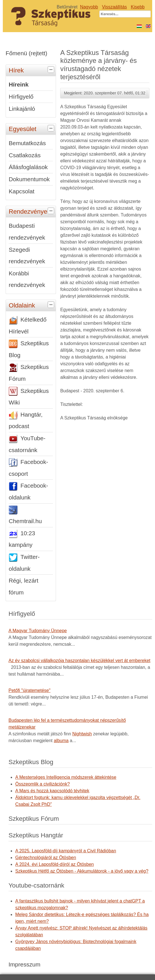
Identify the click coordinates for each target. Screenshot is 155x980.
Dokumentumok (29, 179)
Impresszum (24, 964)
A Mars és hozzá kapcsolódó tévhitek (52, 791)
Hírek (32, 70)
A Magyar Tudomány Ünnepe (38, 631)
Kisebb (138, 7)
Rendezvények (32, 211)
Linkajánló (22, 109)
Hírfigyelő (21, 97)
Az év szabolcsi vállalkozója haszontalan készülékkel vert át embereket (79, 661)
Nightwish (82, 734)
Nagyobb (89, 7)
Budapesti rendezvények (27, 232)
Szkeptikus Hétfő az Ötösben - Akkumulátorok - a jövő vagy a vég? (82, 871)
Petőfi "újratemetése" (29, 690)
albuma (61, 741)
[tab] (52, 70)
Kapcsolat (22, 191)
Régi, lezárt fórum (23, 586)
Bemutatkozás (27, 143)
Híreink (19, 84)
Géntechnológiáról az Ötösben (46, 858)
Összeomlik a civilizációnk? (42, 784)
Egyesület (32, 129)
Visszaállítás (114, 7)
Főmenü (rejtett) (26, 53)
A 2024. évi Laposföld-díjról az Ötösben (54, 864)
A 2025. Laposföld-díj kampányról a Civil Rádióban (66, 851)
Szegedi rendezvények (27, 255)
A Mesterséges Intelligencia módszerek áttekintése (66, 777)
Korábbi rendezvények (27, 279)
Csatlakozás (25, 155)
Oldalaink (32, 305)
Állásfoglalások (28, 167)
